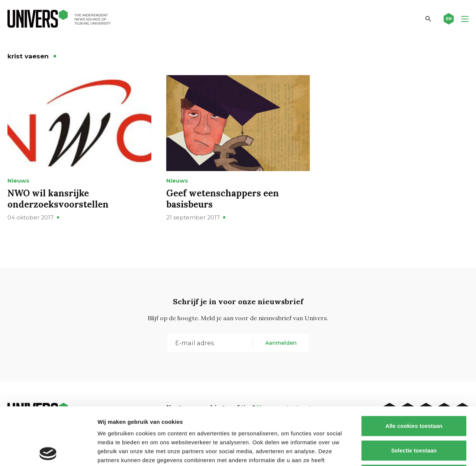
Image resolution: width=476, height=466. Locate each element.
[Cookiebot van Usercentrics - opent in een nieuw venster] (48, 451)
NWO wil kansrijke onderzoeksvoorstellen (58, 199)
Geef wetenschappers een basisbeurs (223, 199)
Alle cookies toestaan (414, 368)
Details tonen (402, 451)
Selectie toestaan (414, 393)
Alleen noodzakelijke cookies (414, 417)
